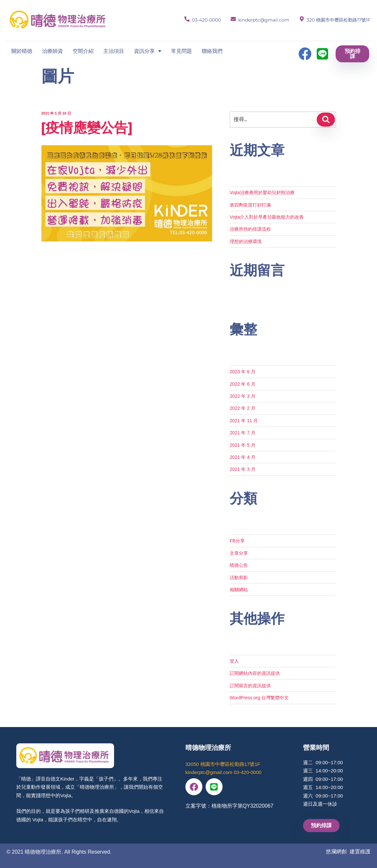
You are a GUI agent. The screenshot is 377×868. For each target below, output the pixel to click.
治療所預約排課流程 (250, 229)
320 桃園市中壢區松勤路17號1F (339, 20)
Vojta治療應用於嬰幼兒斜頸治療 (262, 193)
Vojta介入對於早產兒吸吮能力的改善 (267, 217)
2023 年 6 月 (243, 372)
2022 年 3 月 (243, 396)
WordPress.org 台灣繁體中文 (259, 698)
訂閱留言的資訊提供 (250, 686)
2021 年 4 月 (243, 457)
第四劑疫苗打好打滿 (250, 205)
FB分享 (237, 541)
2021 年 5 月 (243, 445)
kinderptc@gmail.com (264, 20)
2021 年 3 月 (243, 469)
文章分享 (239, 553)
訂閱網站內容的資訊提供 (255, 673)
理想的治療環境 (246, 241)
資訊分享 (148, 51)
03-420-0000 (206, 20)
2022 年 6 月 (243, 384)
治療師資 (52, 51)
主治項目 (114, 51)
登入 (234, 661)
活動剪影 (239, 578)
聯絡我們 (212, 51)
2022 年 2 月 (243, 408)
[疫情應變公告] (87, 128)
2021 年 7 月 (243, 433)
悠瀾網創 (336, 852)
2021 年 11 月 (244, 421)
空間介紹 (83, 51)
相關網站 (239, 590)
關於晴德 (22, 51)
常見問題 (181, 51)
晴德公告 (239, 565)
